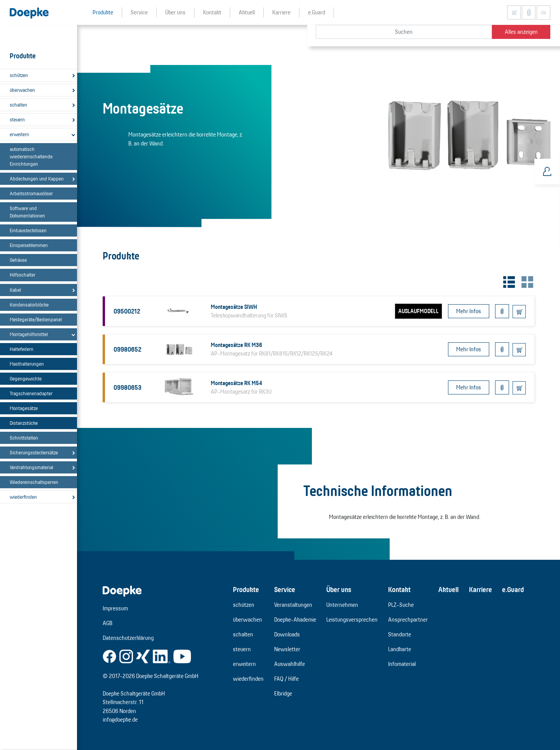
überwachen (22, 90)
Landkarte (400, 649)
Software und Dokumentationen (27, 212)
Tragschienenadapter (31, 393)
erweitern (19, 134)
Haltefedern (22, 349)
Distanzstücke (24, 423)
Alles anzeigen (521, 32)
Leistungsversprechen (352, 619)
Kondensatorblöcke (29, 305)
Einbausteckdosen (28, 230)
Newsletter (287, 649)
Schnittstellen (24, 438)
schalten (18, 105)
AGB (108, 623)
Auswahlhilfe (290, 664)
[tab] (508, 281)
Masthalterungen (27, 364)
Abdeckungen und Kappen (37, 179)
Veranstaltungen (293, 605)
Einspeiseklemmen (29, 245)
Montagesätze (24, 408)
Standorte (400, 634)
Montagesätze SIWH (234, 307)
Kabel (15, 290)
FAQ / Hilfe (286, 679)
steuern (17, 119)
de (544, 12)
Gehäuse (18, 260)
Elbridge (283, 693)
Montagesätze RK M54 (236, 383)
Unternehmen (342, 605)
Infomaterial (402, 664)
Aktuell (448, 589)
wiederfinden (23, 497)
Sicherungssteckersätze (34, 452)
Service (285, 589)
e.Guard (513, 589)
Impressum (115, 608)
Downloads (287, 634)
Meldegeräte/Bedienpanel (36, 319)
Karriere (480, 589)
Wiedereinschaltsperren (34, 482)
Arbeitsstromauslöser (31, 193)
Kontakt (399, 589)
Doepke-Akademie (295, 619)
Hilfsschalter (23, 275)
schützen (19, 75)
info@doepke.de (120, 719)
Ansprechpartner (408, 619)
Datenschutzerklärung (128, 638)
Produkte (246, 589)
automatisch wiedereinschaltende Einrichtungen (31, 156)
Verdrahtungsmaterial (31, 467)
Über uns (339, 589)
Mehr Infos (469, 311)
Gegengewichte (26, 379)
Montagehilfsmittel (29, 334)
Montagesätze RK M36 (236, 345)
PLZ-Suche (401, 605)
